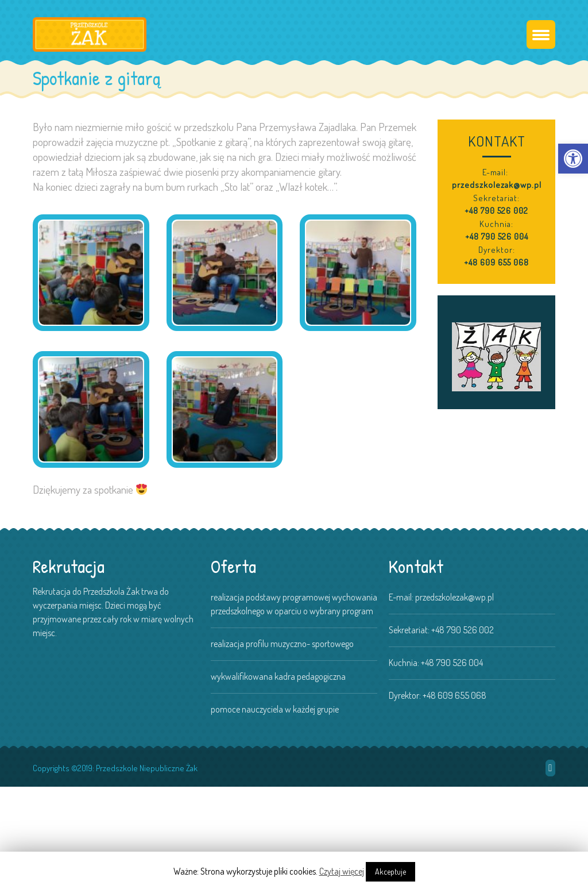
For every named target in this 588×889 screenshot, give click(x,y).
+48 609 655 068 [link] (496, 262)
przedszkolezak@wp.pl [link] (497, 185)
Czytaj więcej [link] (342, 871)
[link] (573, 159)
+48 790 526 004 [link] (497, 236)
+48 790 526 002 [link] (496, 211)
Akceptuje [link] (390, 871)
